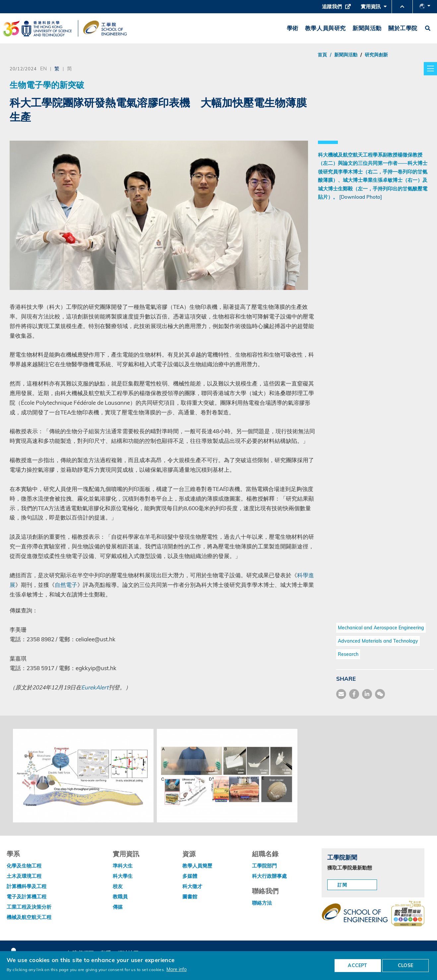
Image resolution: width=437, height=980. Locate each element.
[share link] (367, 694)
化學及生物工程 (24, 866)
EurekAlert (95, 687)
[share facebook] (354, 694)
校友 (118, 886)
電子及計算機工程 (27, 897)
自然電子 (66, 585)
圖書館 (190, 897)
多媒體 (190, 876)
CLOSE (406, 965)
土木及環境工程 (24, 876)
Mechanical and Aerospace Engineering (381, 628)
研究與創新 (376, 55)
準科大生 (123, 866)
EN (43, 68)
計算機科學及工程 (27, 886)
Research (348, 654)
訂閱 (343, 885)
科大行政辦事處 (269, 876)
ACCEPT (357, 965)
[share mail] (341, 694)
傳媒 (118, 907)
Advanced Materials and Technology (378, 641)
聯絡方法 (262, 903)
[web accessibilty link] (408, 914)
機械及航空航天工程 (29, 917)
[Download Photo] (361, 197)
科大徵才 (192, 886)
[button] (402, 7)
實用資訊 (374, 8)
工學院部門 (264, 866)
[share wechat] (380, 694)
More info (177, 969)
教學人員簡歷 (197, 866)
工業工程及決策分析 (29, 907)
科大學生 (123, 876)
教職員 (120, 897)
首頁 (322, 55)
